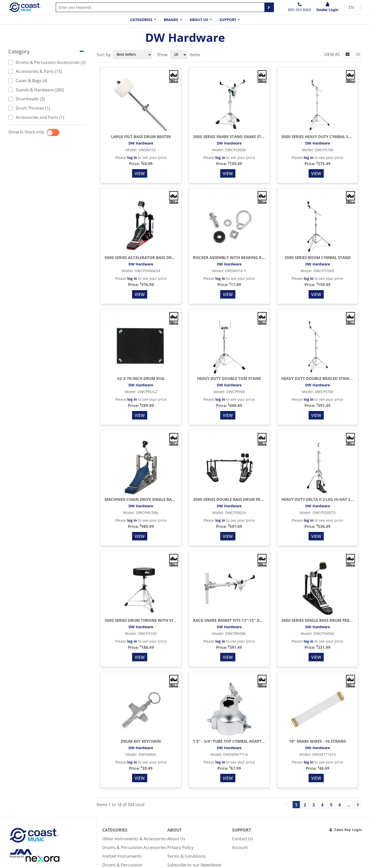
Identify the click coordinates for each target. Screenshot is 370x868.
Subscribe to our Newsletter (195, 865)
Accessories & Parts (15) (35, 71)
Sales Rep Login (348, 830)
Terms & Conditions (187, 856)
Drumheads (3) (26, 99)
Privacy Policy (180, 847)
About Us (176, 839)
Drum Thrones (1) (29, 108)
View (140, 174)
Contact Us (243, 839)
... (349, 805)
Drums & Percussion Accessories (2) (47, 62)
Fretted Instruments (122, 856)
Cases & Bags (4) (28, 81)
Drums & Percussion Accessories (134, 847)
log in (132, 158)
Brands (171, 20)
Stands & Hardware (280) (36, 90)
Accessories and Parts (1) (36, 117)
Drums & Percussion (122, 865)
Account (240, 847)
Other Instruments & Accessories (134, 839)
